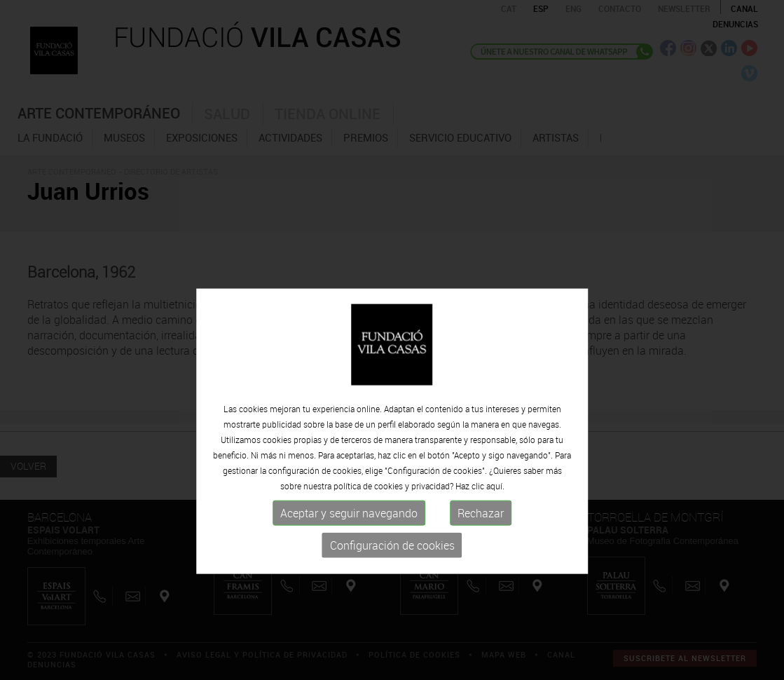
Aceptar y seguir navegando (349, 548)
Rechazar (481, 548)
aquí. (495, 521)
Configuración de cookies (392, 580)
